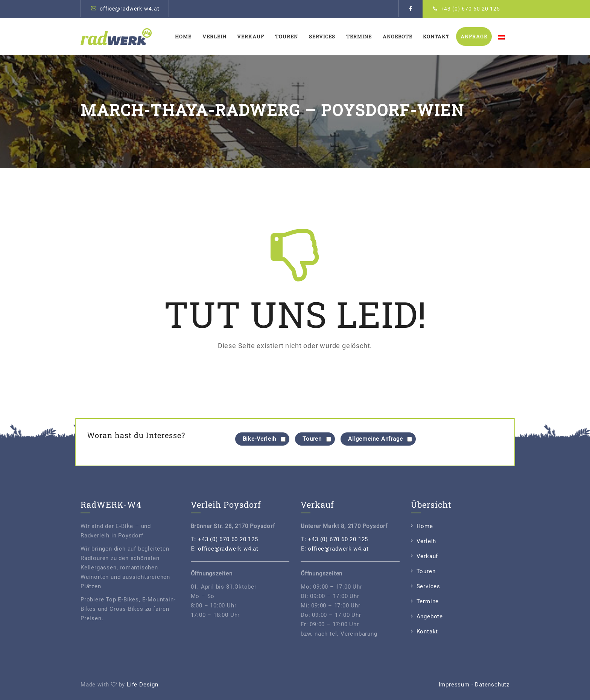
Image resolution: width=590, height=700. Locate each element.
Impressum (454, 685)
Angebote (398, 37)
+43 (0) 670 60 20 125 (470, 9)
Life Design (143, 685)
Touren (287, 37)
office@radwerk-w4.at (130, 9)
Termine (359, 37)
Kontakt (436, 37)
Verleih (214, 37)
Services (322, 37)
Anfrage (474, 37)
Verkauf (251, 37)
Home (183, 37)
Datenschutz (492, 685)
